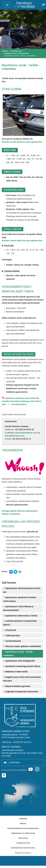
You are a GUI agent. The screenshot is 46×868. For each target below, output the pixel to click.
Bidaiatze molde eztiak (15, 672)
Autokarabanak (12, 641)
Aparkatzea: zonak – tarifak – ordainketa (19, 654)
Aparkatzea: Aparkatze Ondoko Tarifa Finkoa (20, 599)
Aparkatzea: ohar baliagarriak (19, 661)
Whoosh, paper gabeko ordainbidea (22, 646)
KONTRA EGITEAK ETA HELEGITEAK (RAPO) (20, 623)
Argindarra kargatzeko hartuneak (21, 692)
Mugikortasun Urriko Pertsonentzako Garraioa (22, 679)
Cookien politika (23, 843)
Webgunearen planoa (23, 853)
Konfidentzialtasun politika (23, 848)
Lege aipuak (23, 838)
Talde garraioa (11, 636)
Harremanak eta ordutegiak (23, 833)
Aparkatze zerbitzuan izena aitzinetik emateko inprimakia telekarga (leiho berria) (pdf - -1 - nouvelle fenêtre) (22, 401)
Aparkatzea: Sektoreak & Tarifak (20, 616)
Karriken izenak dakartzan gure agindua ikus (22, 142)
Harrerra (23, 819)
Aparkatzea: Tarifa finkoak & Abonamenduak (18, 608)
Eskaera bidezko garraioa (17, 686)
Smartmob (9, 630)
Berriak (23, 824)
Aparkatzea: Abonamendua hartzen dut (22, 590)
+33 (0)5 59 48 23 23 (22, 742)
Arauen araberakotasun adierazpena (23, 828)
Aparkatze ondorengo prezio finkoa (22, 666)
